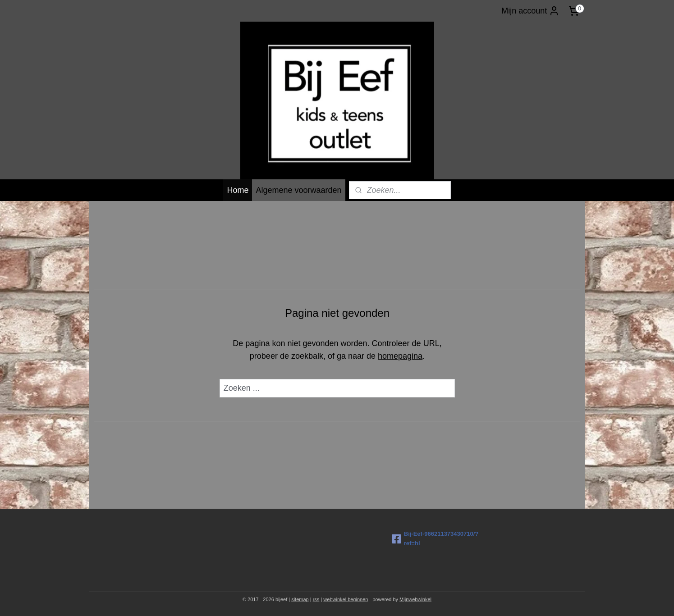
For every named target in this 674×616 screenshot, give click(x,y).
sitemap (300, 599)
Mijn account (530, 11)
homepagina (400, 356)
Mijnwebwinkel (415, 599)
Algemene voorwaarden (298, 190)
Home (238, 190)
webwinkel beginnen (346, 599)
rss (316, 599)
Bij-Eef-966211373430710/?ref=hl (435, 538)
